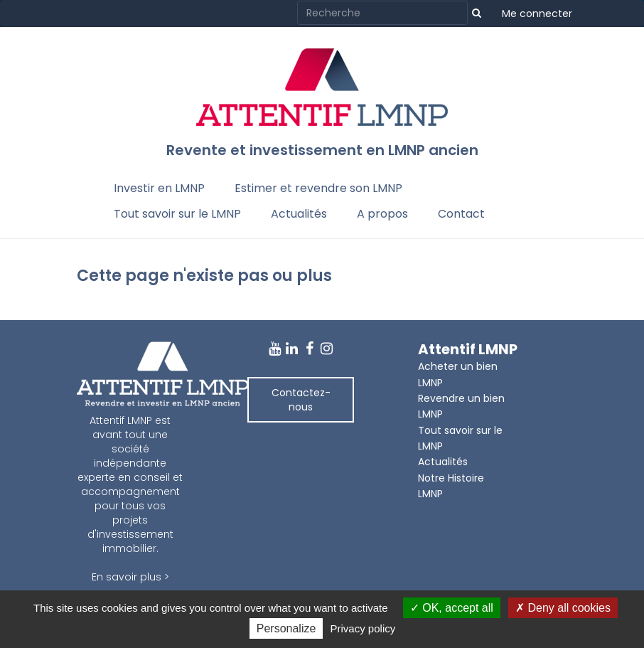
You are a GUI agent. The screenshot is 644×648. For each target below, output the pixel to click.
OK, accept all (452, 608)
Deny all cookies (563, 608)
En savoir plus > (130, 577)
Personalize (286, 628)
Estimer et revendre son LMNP (318, 188)
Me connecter (537, 14)
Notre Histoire (451, 478)
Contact (461, 214)
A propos (382, 214)
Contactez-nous (301, 400)
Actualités (299, 214)
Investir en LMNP (159, 188)
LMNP (430, 494)
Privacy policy (363, 628)
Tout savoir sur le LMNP (177, 214)
